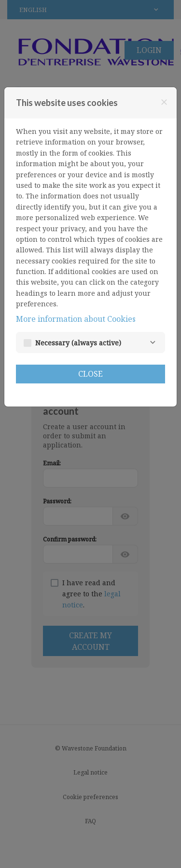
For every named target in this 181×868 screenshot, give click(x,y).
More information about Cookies (76, 319)
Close (90, 374)
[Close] (164, 102)
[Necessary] (153, 342)
